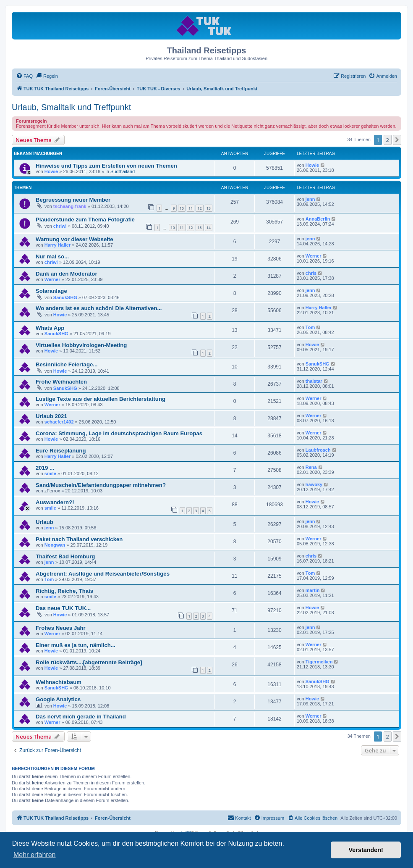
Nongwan (55, 545)
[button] (397, 140)
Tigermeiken (319, 662)
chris (311, 273)
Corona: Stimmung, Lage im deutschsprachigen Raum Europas (119, 433)
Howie (51, 171)
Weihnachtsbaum (59, 682)
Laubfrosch (318, 450)
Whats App (50, 328)
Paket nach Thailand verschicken (79, 539)
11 (191, 208)
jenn (310, 199)
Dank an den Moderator (67, 274)
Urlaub (44, 522)
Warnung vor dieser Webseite (74, 239)
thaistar (314, 381)
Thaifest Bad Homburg (65, 556)
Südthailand (123, 171)
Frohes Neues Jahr (61, 628)
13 (209, 208)
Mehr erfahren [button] (35, 855)
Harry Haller (58, 245)
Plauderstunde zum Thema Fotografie (85, 220)
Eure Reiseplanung (61, 451)
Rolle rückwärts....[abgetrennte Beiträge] (89, 662)
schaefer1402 (59, 422)
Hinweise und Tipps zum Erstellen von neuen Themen (106, 166)
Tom (310, 327)
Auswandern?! (55, 502)
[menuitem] (24, 76)
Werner (314, 256)
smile (50, 473)
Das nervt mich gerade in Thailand (81, 717)
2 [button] (388, 140)
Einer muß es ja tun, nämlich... (76, 645)
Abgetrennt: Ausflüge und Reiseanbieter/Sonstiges (103, 574)
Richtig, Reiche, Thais (64, 591)
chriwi (60, 226)
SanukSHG (65, 297)
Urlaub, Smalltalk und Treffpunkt (71, 107)
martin (313, 590)
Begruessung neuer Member (73, 200)
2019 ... (45, 468)
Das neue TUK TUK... (63, 608)
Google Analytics (58, 699)
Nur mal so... (52, 256)
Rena (311, 467)
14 (209, 228)
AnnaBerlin (318, 219)
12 (199, 208)
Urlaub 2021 (51, 416)
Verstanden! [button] (366, 850)
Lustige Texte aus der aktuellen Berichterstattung (101, 399)
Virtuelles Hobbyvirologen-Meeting (81, 345)
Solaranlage (51, 291)
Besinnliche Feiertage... (67, 364)
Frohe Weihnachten (61, 382)
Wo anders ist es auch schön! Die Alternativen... (99, 308)
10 (182, 208)
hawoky (314, 484)
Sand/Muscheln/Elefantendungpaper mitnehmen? (101, 485)
